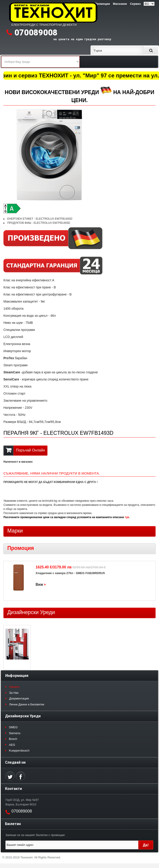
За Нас (14, 693)
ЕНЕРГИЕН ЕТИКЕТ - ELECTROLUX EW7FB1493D (40, 219)
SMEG (13, 727)
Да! (146, 845)
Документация (19, 698)
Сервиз (135, 4)
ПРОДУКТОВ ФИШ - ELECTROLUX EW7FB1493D (39, 223)
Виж (39, 584)
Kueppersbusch (19, 751)
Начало (14, 687)
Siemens (15, 733)
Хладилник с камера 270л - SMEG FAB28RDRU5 (70, 573)
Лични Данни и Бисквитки (27, 704)
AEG (12, 745)
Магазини (120, 4)
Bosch (13, 739)
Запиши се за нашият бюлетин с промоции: (35, 835)
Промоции (102, 4)
